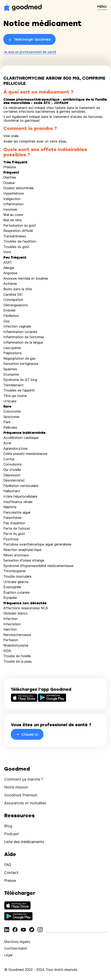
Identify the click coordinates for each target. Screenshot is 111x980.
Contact (11, 873)
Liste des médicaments (24, 842)
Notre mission (16, 787)
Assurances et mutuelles (25, 803)
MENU (102, 6)
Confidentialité (16, 948)
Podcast (11, 834)
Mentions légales (17, 942)
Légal (8, 955)
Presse (10, 880)
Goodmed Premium (21, 795)
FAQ (8, 865)
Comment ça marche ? (24, 779)
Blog (8, 826)
